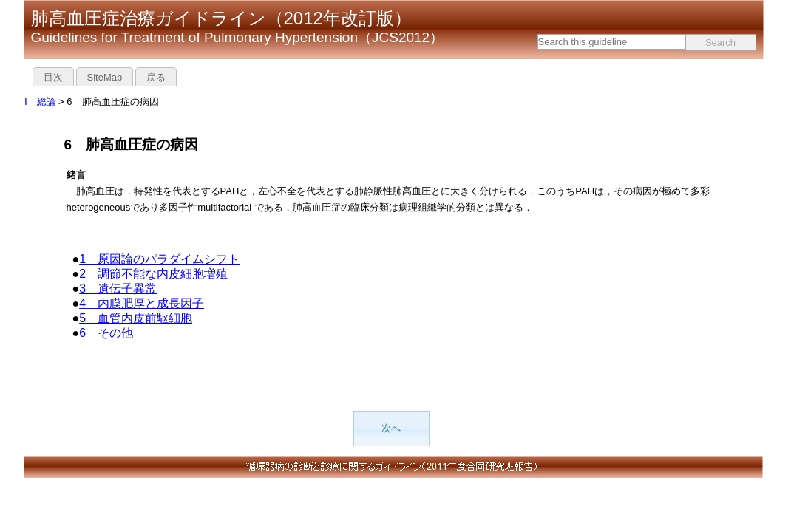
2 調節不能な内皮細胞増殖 (153, 274)
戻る (156, 77)
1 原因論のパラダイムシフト (159, 259)
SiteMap (105, 77)
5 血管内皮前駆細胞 (136, 318)
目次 (53, 77)
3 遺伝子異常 (118, 289)
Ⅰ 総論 (40, 102)
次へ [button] (391, 428)
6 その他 (106, 333)
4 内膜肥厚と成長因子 (142, 303)
